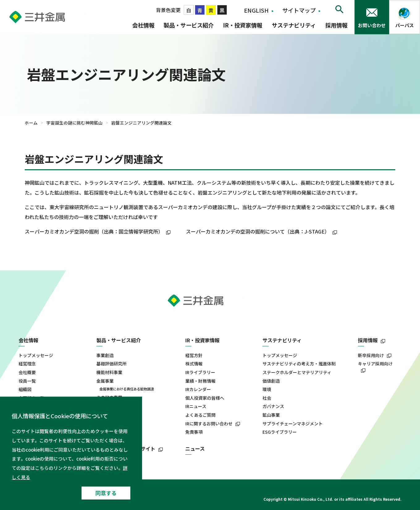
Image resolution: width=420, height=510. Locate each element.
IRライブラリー (200, 372)
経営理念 (27, 364)
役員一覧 (27, 381)
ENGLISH (256, 10)
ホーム (31, 123)
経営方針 (194, 355)
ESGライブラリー (280, 432)
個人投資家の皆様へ (205, 398)
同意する (106, 493)
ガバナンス (273, 406)
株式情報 (194, 364)
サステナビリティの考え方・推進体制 (299, 364)
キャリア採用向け (375, 364)
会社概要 (27, 372)
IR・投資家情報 (243, 25)
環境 (267, 389)
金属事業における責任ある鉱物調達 (127, 389)
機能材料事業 (109, 372)
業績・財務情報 (200, 381)
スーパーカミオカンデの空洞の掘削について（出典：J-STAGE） (262, 231)
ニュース (195, 449)
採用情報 (336, 25)
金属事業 (105, 381)
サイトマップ (299, 10)
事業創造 (105, 355)
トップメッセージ (36, 355)
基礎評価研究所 (111, 364)
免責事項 (194, 432)
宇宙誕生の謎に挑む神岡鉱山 (74, 123)
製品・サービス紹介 (189, 25)
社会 (267, 398)
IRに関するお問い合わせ (209, 424)
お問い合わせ (372, 25)
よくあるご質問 (200, 415)
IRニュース (196, 406)
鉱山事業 (271, 415)
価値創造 (271, 381)
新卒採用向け (371, 355)
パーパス (405, 25)
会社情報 (143, 25)
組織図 (25, 389)
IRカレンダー (198, 389)
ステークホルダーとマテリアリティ (297, 372)
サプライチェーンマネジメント (293, 424)
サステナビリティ (294, 25)
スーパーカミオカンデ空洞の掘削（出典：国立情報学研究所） (98, 231)
